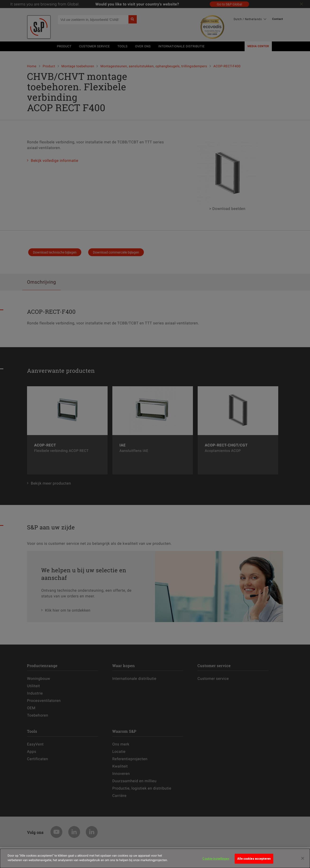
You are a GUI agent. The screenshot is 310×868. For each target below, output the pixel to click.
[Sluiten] (303, 861)
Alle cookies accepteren (254, 861)
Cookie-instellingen (216, 861)
